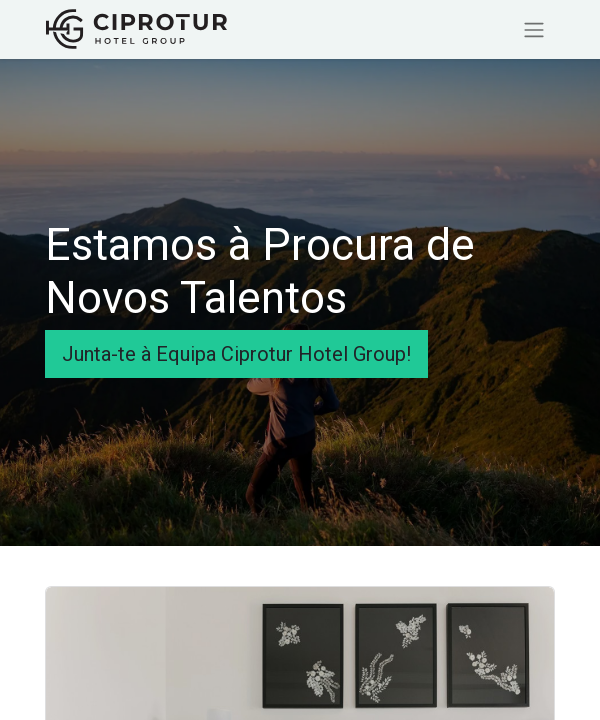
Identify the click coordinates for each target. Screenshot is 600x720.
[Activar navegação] (534, 29)
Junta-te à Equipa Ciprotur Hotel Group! (236, 354)
